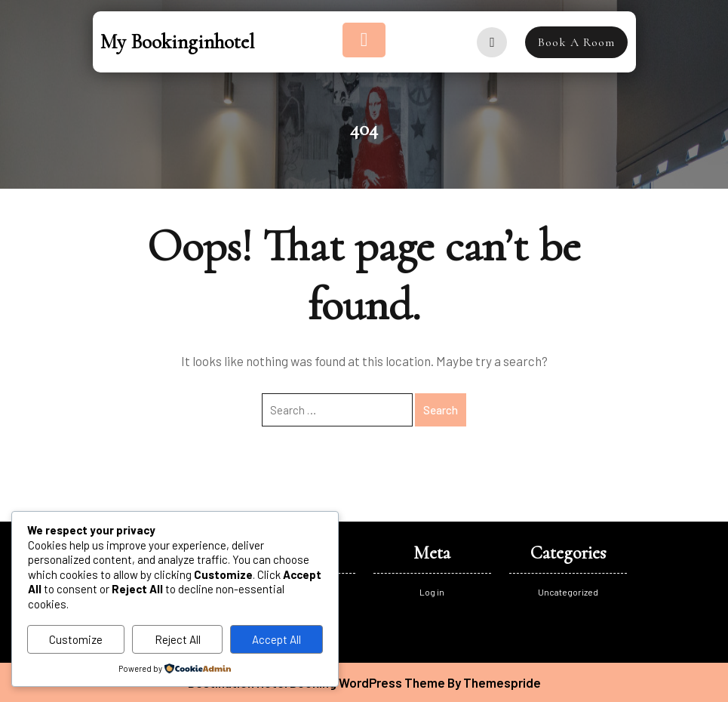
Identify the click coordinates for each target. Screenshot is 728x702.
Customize (76, 639)
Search (441, 410)
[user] (492, 42)
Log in (432, 592)
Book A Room (576, 42)
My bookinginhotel (177, 42)
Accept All (276, 639)
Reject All (178, 639)
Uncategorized (568, 592)
